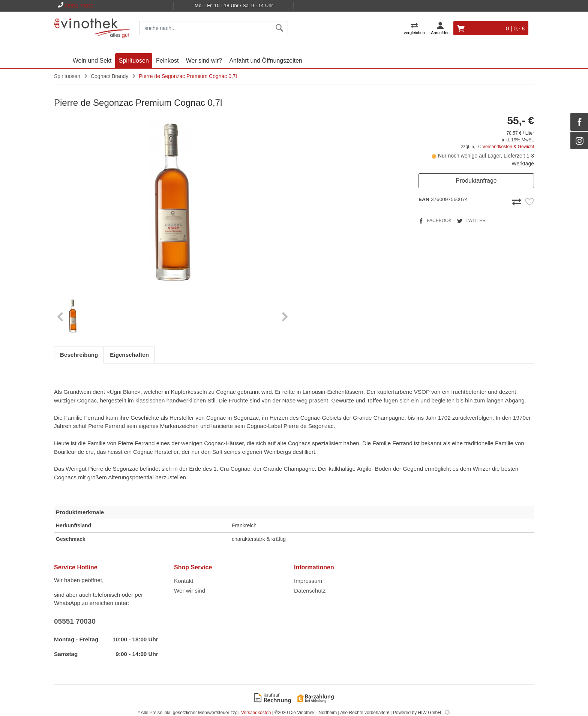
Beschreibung (79, 355)
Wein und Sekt (92, 61)
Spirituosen (134, 61)
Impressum (308, 581)
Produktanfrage (476, 181)
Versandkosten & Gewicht (508, 147)
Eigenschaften (129, 355)
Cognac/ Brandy (109, 76)
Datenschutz (310, 591)
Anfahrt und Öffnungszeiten (266, 61)
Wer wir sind (190, 591)
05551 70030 (79, 6)
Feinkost (167, 61)
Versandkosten (256, 713)
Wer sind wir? (204, 61)
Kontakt (184, 581)
